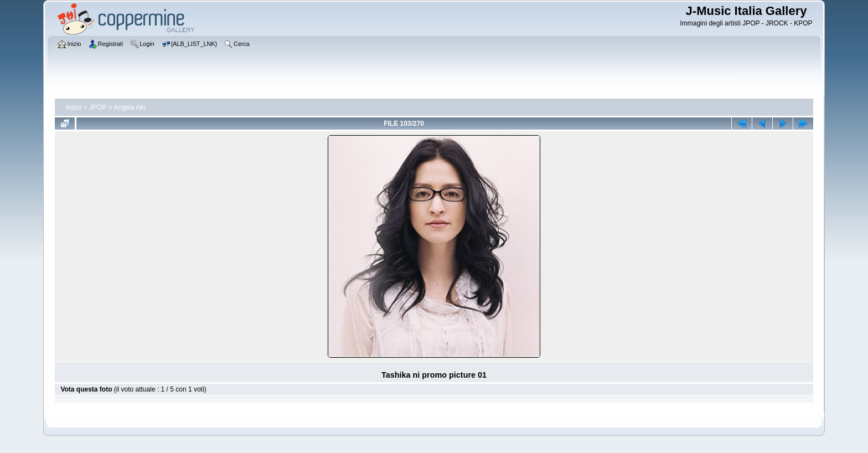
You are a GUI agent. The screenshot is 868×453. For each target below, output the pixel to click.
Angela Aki (129, 107)
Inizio (74, 107)
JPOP (98, 107)
